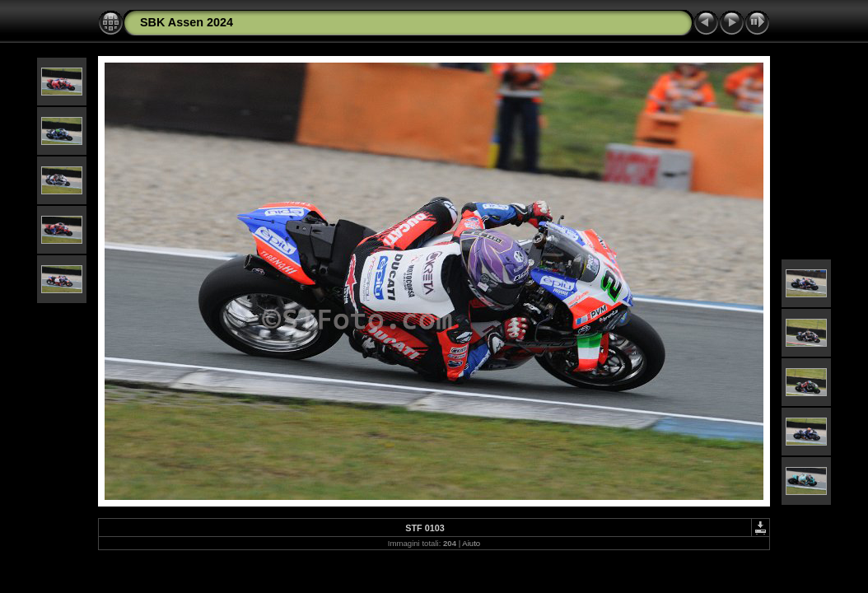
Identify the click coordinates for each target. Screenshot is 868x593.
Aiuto (471, 543)
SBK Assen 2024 (187, 22)
